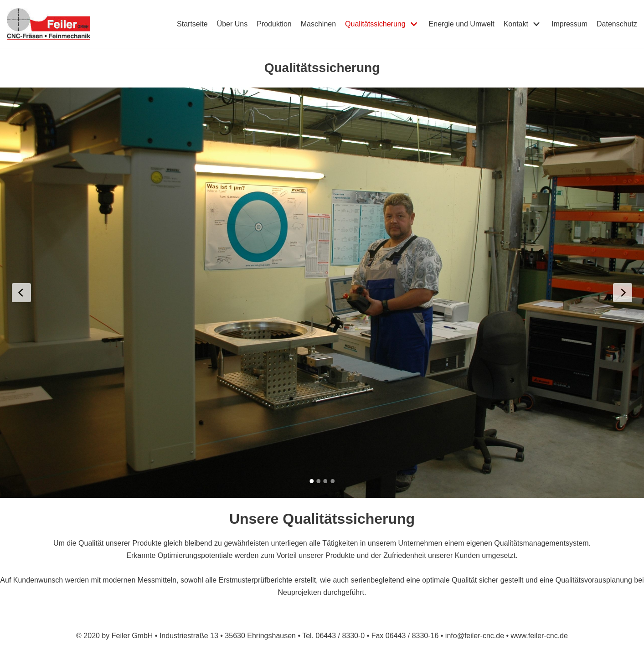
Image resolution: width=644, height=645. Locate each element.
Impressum (569, 24)
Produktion (274, 24)
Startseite (192, 24)
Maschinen (318, 24)
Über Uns (232, 24)
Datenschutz (617, 24)
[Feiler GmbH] (49, 24)
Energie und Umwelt (462, 24)
